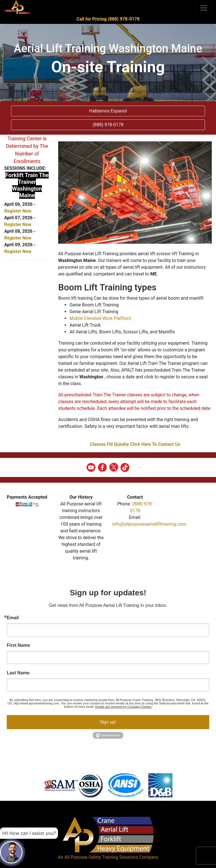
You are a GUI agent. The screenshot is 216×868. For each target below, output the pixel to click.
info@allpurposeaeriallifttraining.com (149, 524)
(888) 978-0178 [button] (108, 125)
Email (13, 618)
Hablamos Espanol (108, 111)
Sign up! (108, 722)
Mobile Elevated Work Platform (100, 318)
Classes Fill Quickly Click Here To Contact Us (135, 444)
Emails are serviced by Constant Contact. (124, 707)
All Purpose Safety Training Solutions (101, 857)
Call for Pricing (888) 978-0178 (108, 19)
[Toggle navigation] (204, 8)
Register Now (18, 211)
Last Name (18, 673)
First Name (18, 645)
